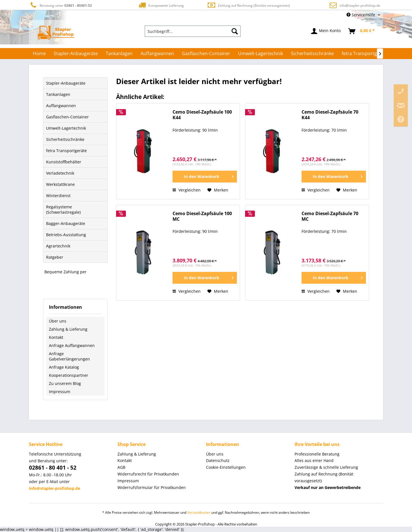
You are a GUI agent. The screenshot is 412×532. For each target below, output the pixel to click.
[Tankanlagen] (119, 53)
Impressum (60, 392)
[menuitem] (193, 31)
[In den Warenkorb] (205, 177)
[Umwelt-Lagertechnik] (261, 53)
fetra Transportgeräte (66, 151)
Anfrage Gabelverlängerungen (69, 356)
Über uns (58, 321)
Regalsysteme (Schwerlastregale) (63, 209)
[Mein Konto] (326, 31)
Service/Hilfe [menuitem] (361, 15)
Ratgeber (55, 257)
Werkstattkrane (60, 184)
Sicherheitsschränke (65, 139)
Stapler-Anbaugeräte (66, 83)
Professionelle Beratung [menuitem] (317, 454)
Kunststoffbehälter (64, 162)
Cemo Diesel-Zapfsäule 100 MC (202, 216)
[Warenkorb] (362, 31)
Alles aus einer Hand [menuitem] (314, 460)
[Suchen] (235, 31)
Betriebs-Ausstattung (66, 235)
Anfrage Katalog (64, 367)
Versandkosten (199, 512)
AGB (121, 467)
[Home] (39, 53)
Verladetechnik (60, 173)
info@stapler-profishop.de (360, 5)
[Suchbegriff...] (193, 31)
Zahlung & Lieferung (68, 329)
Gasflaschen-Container (67, 117)
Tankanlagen (58, 94)
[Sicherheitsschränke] (312, 53)
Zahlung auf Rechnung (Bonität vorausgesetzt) (249, 5)
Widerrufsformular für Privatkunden (152, 487)
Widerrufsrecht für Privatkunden (148, 474)
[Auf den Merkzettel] (218, 190)
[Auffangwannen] (157, 53)
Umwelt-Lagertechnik (66, 128)
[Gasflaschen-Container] (206, 53)
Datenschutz (218, 460)
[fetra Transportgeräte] (365, 53)
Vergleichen (187, 190)
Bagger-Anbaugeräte (66, 223)
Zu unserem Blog (65, 383)
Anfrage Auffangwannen (72, 345)
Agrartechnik (58, 246)
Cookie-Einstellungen (226, 467)
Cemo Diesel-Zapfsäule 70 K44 (330, 115)
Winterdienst (58, 196)
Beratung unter (60, 5)
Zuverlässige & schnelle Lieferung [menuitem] (326, 467)
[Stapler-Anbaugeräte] (76, 53)
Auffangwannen (61, 106)
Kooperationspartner (69, 375)
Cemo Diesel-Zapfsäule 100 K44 (202, 115)
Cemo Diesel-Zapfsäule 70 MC (330, 216)
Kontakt (56, 337)
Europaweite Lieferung (161, 5)
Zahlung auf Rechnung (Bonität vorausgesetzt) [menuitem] (324, 477)
